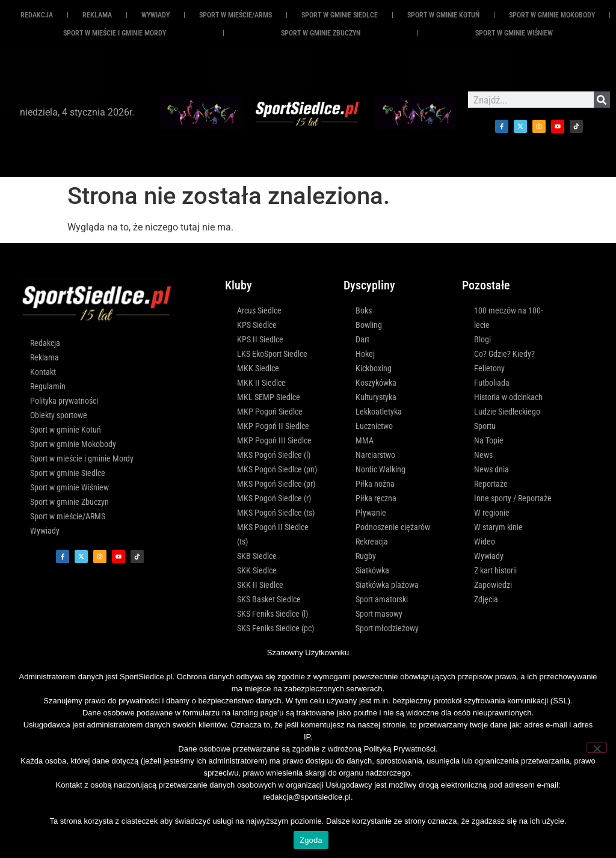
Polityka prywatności (64, 401)
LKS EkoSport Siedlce (272, 354)
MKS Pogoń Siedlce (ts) (276, 513)
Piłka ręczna (376, 498)
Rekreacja (372, 542)
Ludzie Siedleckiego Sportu (507, 419)
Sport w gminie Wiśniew (514, 33)
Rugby (366, 556)
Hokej (365, 354)
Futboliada (492, 383)
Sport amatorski (382, 599)
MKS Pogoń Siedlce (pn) (277, 469)
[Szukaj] (602, 100)
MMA (365, 440)
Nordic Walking (380, 469)
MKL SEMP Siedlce (269, 397)
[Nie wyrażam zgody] (597, 747)
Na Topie (489, 440)
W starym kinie (498, 527)
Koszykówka (376, 383)
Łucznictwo (374, 426)
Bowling (369, 325)
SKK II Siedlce (260, 585)
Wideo (485, 542)
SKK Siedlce (257, 570)
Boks (364, 310)
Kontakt (43, 372)
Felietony (489, 368)
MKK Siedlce (258, 368)
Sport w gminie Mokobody (552, 15)
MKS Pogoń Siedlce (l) (274, 455)
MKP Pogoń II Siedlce (273, 426)
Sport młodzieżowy (387, 628)
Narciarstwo (375, 455)
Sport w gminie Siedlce (340, 15)
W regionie (492, 513)
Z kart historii (495, 570)
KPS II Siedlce (260, 339)
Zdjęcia (486, 599)
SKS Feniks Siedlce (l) (273, 614)
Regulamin (48, 386)
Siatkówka (372, 570)
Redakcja (37, 15)
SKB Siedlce (257, 556)
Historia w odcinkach (508, 397)
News (483, 455)
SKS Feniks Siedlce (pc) (276, 628)
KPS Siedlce (257, 325)
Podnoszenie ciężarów (393, 527)
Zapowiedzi (493, 585)
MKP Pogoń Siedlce (270, 412)
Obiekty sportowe (59, 415)
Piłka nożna (375, 484)
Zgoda (311, 840)
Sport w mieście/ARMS (236, 15)
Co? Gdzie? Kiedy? (504, 354)
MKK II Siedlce (261, 383)
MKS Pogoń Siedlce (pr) (276, 484)
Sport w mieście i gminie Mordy (115, 33)
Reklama (45, 357)
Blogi (482, 339)
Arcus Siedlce (259, 310)
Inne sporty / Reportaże (513, 498)
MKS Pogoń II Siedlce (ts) (273, 534)
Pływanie (371, 513)
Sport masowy (379, 614)
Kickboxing (374, 368)
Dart (362, 339)
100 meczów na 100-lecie (508, 318)
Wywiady (156, 15)
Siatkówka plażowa (387, 585)
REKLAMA (97, 15)
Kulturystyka (376, 397)
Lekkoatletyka (379, 412)
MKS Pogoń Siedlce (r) (274, 498)
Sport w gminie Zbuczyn (321, 33)
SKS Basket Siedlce (269, 599)
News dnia (491, 469)
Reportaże (491, 484)
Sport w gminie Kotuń (443, 15)
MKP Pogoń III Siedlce (274, 440)
